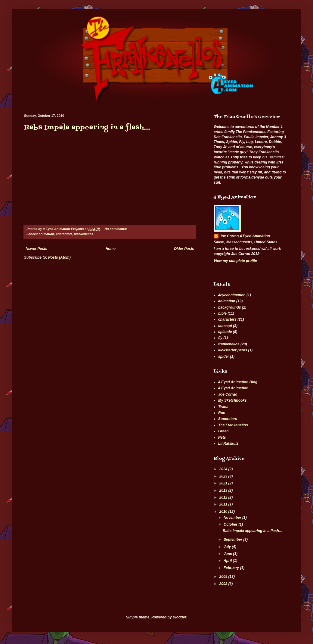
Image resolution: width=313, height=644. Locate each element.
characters (64, 234)
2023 (224, 476)
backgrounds (229, 307)
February (232, 568)
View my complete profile (235, 261)
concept (225, 326)
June (228, 554)
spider (224, 356)
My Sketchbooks (232, 400)
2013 (224, 490)
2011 (224, 504)
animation (46, 234)
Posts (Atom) (59, 257)
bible (222, 313)
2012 (224, 497)
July (228, 547)
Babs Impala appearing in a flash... (87, 128)
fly (220, 338)
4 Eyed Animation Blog (238, 382)
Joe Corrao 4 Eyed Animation (245, 236)
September (233, 540)
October (231, 524)
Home (111, 249)
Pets (222, 437)
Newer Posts (36, 249)
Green (223, 431)
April (228, 561)
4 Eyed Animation (233, 388)
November (233, 518)
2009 (224, 577)
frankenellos (84, 234)
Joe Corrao (228, 394)
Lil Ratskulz (228, 443)
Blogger (180, 617)
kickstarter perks (233, 350)
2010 (224, 512)
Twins (223, 407)
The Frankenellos (233, 425)
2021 (224, 483)
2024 (224, 469)
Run (222, 413)
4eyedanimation (232, 295)
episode (225, 332)
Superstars (228, 419)
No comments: (116, 229)
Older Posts (184, 249)
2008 (224, 584)
